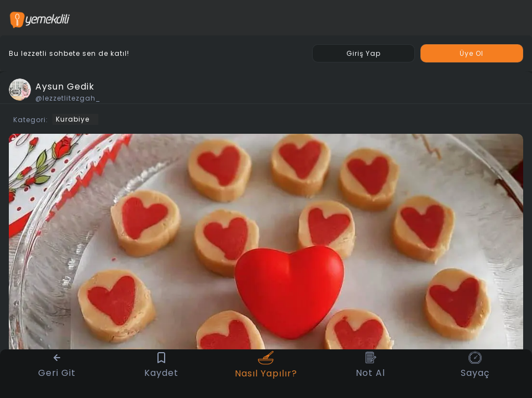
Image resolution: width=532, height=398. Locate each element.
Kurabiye (73, 119)
